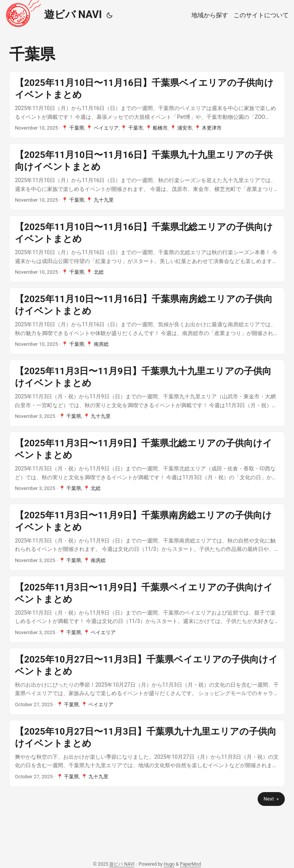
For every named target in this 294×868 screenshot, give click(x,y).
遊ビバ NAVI (54, 14)
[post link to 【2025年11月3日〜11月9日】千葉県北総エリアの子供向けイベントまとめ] (147, 465)
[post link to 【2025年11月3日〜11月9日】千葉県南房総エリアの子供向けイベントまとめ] (147, 537)
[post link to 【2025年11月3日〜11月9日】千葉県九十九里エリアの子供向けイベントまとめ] (147, 393)
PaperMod (190, 864)
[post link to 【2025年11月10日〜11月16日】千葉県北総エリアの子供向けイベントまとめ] (147, 249)
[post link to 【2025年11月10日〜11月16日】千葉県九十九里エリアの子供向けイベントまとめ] (147, 177)
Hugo (169, 864)
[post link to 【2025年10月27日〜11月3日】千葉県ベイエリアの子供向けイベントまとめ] (147, 681)
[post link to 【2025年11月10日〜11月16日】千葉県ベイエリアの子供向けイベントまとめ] (147, 105)
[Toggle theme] (109, 15)
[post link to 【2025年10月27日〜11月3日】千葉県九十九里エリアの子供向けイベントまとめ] (147, 753)
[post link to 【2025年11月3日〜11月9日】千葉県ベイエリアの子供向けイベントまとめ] (147, 609)
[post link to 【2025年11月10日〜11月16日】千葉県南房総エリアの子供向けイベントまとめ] (147, 321)
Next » (271, 799)
